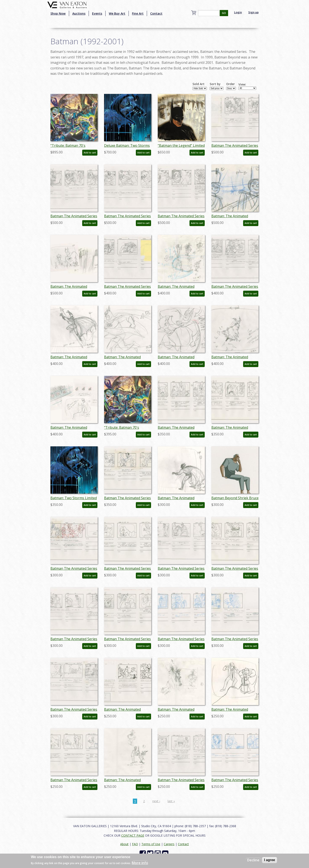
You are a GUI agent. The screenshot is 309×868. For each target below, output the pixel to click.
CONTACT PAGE (133, 835)
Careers (169, 844)
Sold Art (198, 84)
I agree (270, 860)
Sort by (215, 84)
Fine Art (138, 13)
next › (156, 801)
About (124, 844)
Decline (253, 860)
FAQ (135, 844)
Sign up (253, 12)
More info (140, 863)
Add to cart (90, 153)
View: (242, 84)
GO (224, 13)
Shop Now (58, 13)
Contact (156, 13)
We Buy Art (117, 13)
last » (171, 801)
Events (97, 13)
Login (238, 12)
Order (230, 84)
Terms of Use (151, 844)
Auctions (79, 13)
